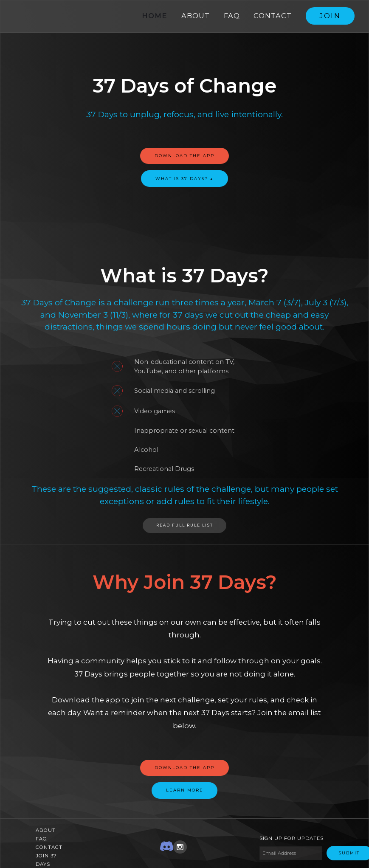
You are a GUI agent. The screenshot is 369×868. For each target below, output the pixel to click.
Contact (273, 16)
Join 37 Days (46, 858)
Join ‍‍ (330, 16)
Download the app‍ (184, 766)
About (196, 16)
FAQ (232, 16)
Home (155, 16)
